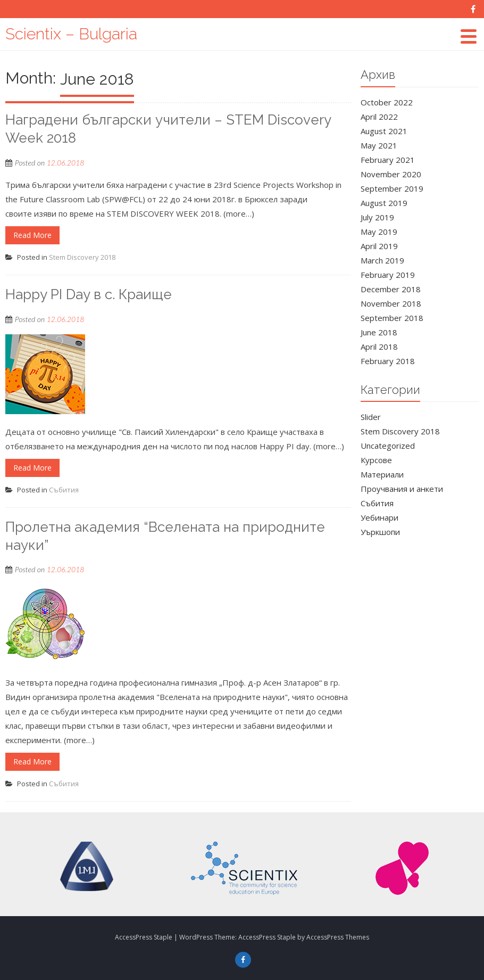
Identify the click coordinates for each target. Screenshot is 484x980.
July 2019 (377, 217)
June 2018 (379, 332)
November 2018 (391, 303)
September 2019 (392, 188)
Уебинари (379, 517)
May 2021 (379, 145)
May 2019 (379, 232)
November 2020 (391, 174)
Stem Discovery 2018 (82, 257)
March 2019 (382, 260)
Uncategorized (388, 446)
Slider (371, 417)
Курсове (376, 460)
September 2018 (392, 318)
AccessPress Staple (267, 937)
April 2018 (379, 347)
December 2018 (391, 289)
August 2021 (384, 131)
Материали (382, 474)
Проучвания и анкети (402, 489)
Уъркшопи (380, 532)
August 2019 (384, 203)
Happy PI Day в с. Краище (89, 294)
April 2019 (379, 246)
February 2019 (388, 275)
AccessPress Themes (338, 937)
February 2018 (388, 361)
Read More (32, 235)
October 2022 (387, 102)
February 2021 (388, 160)
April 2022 (379, 117)
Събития (64, 490)
